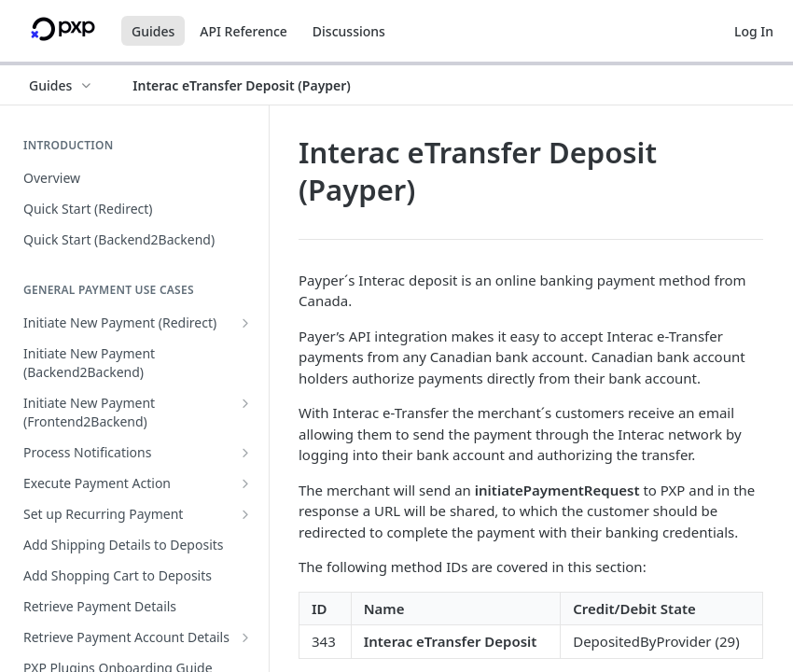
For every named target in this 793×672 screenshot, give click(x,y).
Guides (153, 31)
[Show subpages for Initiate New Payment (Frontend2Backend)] (245, 403)
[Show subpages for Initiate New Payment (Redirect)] (245, 323)
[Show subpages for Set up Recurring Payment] (245, 514)
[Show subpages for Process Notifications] (245, 453)
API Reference (243, 31)
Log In (754, 31)
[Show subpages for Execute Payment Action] (245, 483)
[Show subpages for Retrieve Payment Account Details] (245, 637)
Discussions (349, 31)
